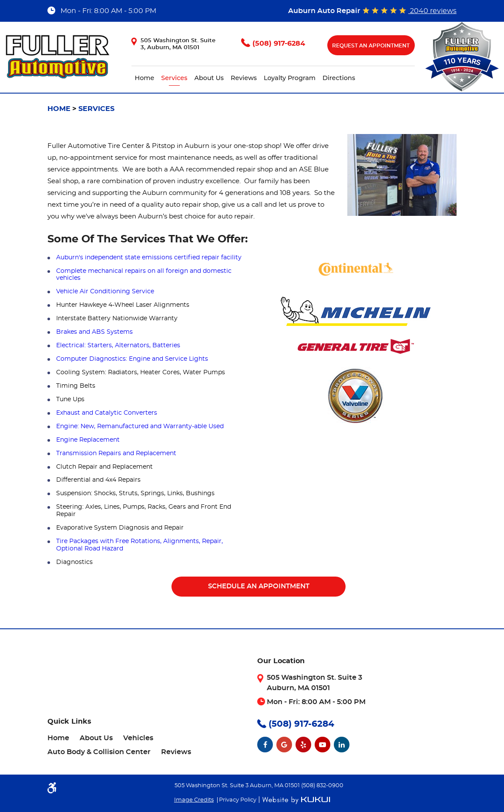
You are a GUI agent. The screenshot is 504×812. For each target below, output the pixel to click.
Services (174, 78)
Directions (339, 78)
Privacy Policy (238, 800)
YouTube (323, 745)
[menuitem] (145, 78)
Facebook (265, 745)
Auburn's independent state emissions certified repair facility (149, 258)
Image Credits (194, 800)
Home (145, 78)
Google (284, 745)
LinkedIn (342, 745)
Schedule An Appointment (259, 586)
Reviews (244, 78)
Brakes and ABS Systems (94, 332)
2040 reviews (432, 11)
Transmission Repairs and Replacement (116, 453)
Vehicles (138, 738)
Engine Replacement (88, 440)
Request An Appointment (371, 46)
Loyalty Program (290, 78)
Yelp (303, 745)
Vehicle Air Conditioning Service (105, 292)
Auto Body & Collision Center (99, 752)
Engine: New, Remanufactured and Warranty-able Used (140, 426)
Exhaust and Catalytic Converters (107, 413)
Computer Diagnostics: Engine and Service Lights (132, 359)
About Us (209, 78)
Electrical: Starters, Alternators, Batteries (118, 346)
